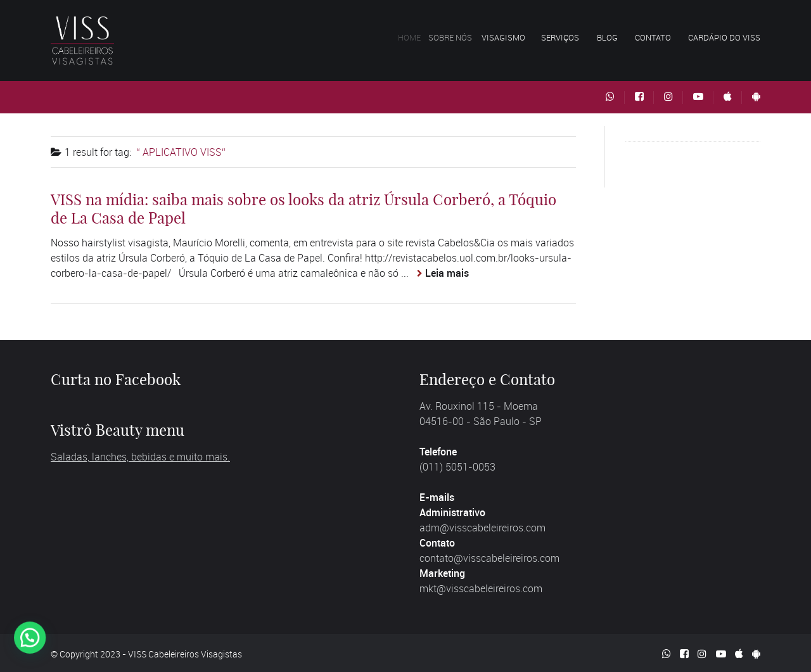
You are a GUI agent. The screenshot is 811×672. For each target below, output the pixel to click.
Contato (653, 37)
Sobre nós (458, 37)
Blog (607, 37)
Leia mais (447, 273)
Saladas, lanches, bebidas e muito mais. (140, 457)
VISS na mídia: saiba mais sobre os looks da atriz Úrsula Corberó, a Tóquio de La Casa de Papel (303, 209)
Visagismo (509, 37)
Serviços (561, 37)
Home (414, 37)
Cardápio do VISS (724, 37)
